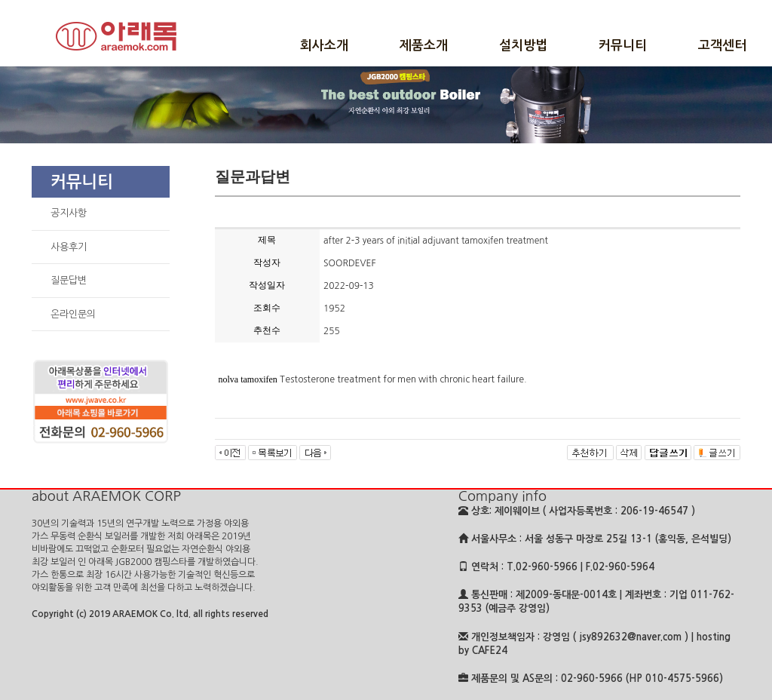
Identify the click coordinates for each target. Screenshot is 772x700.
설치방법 (523, 46)
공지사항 (69, 213)
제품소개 (424, 46)
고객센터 (722, 46)
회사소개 (324, 46)
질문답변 (69, 280)
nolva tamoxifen (248, 379)
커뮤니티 (623, 46)
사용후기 (69, 247)
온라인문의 (73, 314)
